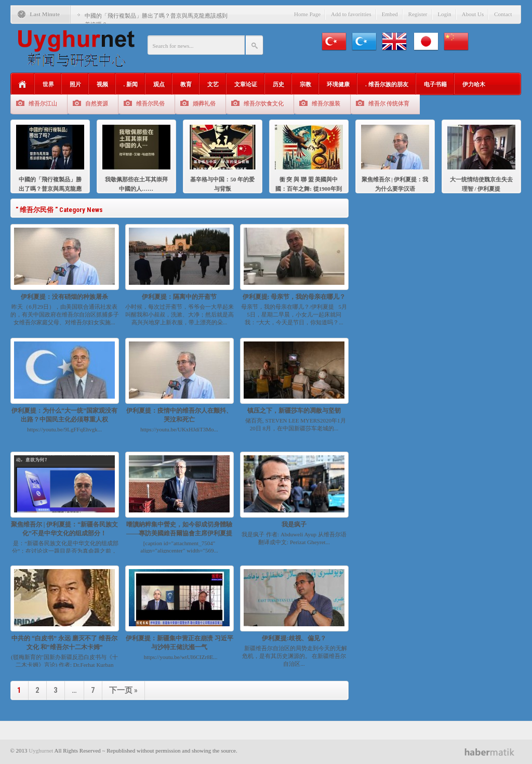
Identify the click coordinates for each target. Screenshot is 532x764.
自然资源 (97, 103)
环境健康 (338, 84)
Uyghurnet (41, 750)
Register (418, 14)
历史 (278, 84)
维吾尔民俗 (150, 103)
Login (445, 14)
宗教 (305, 84)
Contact (503, 14)
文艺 (213, 84)
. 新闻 (131, 84)
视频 (102, 84)
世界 (48, 84)
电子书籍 (435, 84)
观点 (159, 84)
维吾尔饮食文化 (264, 103)
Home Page (307, 14)
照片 (75, 84)
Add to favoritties (351, 14)
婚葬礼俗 (204, 103)
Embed (390, 14)
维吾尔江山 (43, 103)
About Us (473, 14)
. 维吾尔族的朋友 (387, 84)
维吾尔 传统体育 (389, 103)
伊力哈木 (474, 84)
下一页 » (123, 690)
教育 (186, 84)
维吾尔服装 (326, 103)
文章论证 (246, 84)
